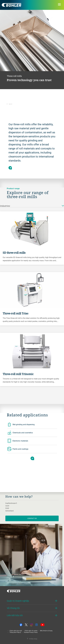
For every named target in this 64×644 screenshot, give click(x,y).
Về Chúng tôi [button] (13, 608)
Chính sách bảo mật (16, 631)
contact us (32, 518)
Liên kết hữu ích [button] (15, 615)
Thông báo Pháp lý (15, 632)
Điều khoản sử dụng (46, 631)
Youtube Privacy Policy (31, 632)
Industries (32, 206)
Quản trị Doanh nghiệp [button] (18, 601)
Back (9, 104)
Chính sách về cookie (31, 631)
